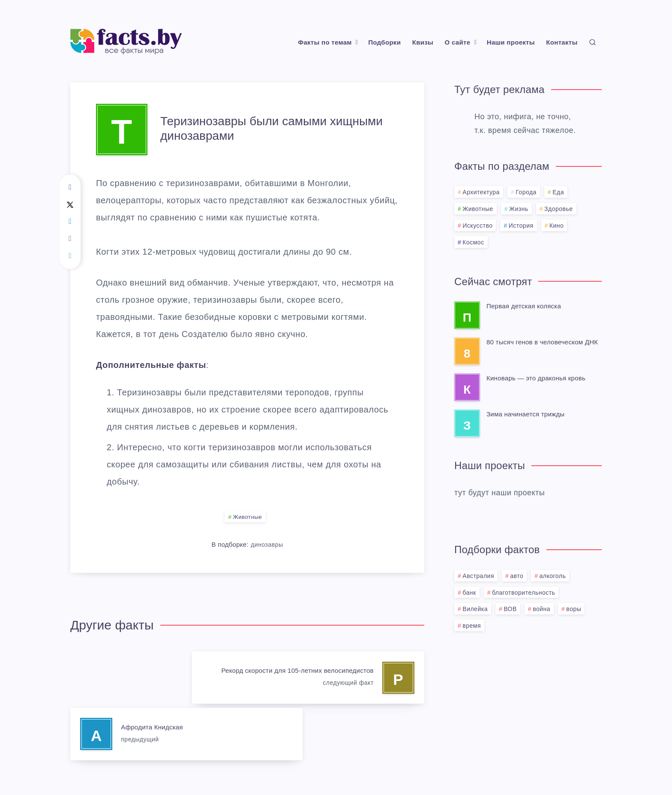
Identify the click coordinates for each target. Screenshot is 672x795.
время (472, 626)
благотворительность (523, 593)
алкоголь (553, 576)
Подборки (384, 42)
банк (469, 593)
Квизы (423, 42)
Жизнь (519, 209)
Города (526, 192)
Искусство (477, 226)
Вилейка (475, 609)
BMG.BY (378, 768)
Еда (558, 192)
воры (574, 609)
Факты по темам (325, 42)
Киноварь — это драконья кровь (536, 378)
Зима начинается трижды (525, 414)
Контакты (562, 42)
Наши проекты (511, 42)
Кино (557, 226)
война (541, 609)
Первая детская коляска (524, 306)
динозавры (267, 545)
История (521, 226)
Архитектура (481, 192)
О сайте (458, 42)
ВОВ (510, 609)
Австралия (478, 576)
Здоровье (559, 209)
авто (517, 576)
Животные (248, 517)
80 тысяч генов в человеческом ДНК (542, 342)
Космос (473, 242)
